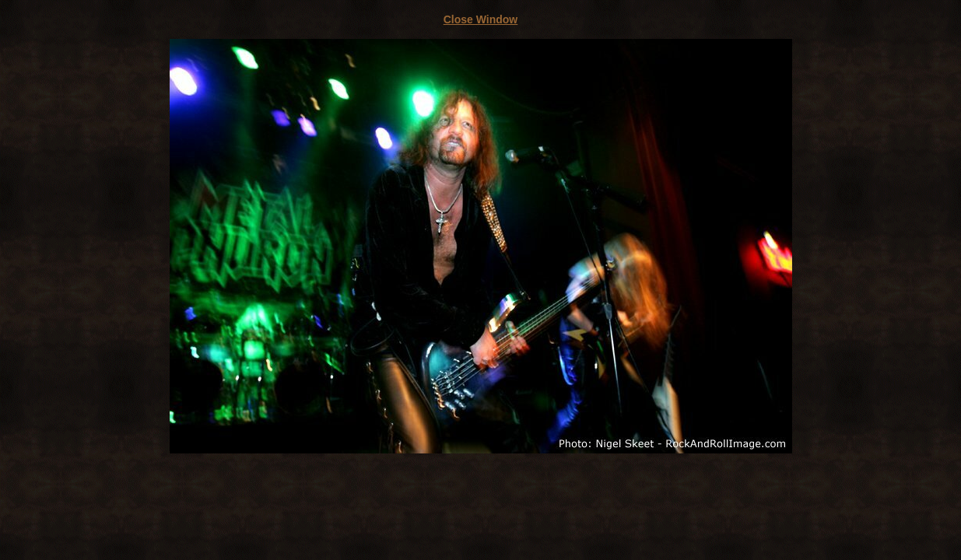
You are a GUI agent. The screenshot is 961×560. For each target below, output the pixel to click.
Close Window (481, 19)
